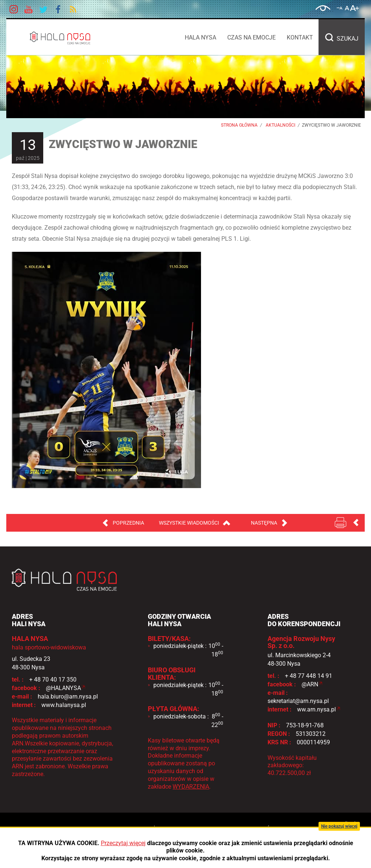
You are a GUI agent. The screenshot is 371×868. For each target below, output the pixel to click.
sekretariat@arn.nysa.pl (298, 701)
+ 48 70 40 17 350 (53, 680)
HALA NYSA (66, 38)
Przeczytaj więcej (123, 843)
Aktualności (280, 125)
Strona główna (239, 125)
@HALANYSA (63, 688)
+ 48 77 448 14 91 (309, 676)
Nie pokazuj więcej (339, 826)
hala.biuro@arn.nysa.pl (68, 697)
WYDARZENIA (191, 787)
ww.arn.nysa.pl (316, 709)
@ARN (310, 684)
